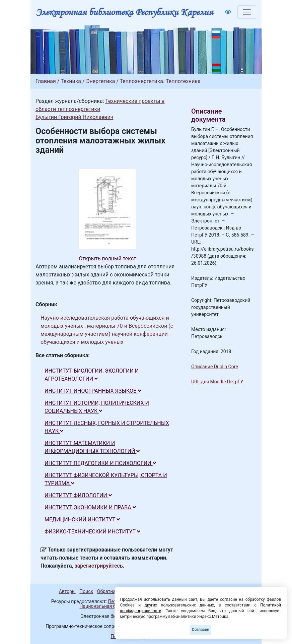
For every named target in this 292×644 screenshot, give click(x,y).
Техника (71, 81)
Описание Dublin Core (215, 367)
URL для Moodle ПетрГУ (217, 382)
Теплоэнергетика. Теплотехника (160, 81)
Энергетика (101, 81)
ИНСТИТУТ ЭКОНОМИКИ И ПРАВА (90, 507)
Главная (46, 81)
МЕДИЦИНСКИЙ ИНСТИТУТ (82, 520)
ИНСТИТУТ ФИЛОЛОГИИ (78, 495)
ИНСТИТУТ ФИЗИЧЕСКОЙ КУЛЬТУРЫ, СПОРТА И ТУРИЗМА (106, 479)
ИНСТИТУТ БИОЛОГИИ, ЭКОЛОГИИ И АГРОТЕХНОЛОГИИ (92, 375)
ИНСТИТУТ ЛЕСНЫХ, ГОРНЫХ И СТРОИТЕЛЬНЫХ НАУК (107, 427)
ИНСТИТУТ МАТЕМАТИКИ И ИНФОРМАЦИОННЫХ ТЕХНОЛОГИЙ (92, 447)
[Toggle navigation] (247, 12)
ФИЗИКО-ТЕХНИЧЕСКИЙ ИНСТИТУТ (92, 532)
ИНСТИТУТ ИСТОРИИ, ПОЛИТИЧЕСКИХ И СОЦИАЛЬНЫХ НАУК (97, 407)
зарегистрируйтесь (99, 566)
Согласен (201, 630)
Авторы (67, 591)
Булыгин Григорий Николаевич (74, 117)
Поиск (86, 591)
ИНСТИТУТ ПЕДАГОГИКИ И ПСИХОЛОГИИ (100, 463)
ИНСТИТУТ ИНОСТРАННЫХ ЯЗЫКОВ (93, 391)
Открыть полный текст (107, 259)
